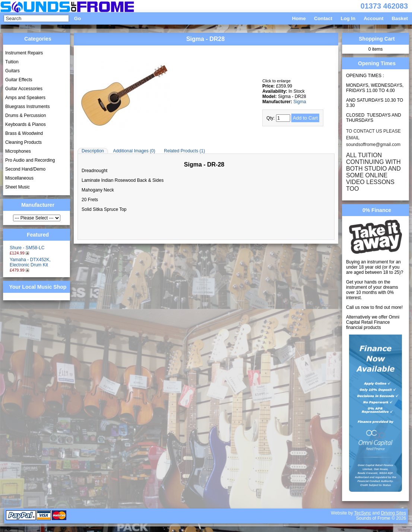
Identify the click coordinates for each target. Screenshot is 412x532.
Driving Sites (394, 513)
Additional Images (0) (134, 151)
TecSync (363, 513)
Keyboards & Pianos (26, 124)
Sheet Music (18, 187)
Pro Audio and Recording (30, 160)
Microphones (18, 151)
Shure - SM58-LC (27, 248)
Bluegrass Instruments (27, 107)
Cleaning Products (23, 142)
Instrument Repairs (24, 53)
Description (93, 151)
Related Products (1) (184, 151)
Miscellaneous (19, 178)
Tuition (12, 62)
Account (373, 18)
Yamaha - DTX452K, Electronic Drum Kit (30, 262)
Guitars (12, 71)
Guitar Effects (19, 80)
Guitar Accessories (24, 89)
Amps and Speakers (25, 98)
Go (77, 18)
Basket (400, 18)
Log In (348, 18)
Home (299, 18)
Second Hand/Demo (25, 169)
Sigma (300, 102)
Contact (323, 18)
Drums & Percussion (26, 115)
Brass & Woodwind (24, 133)
